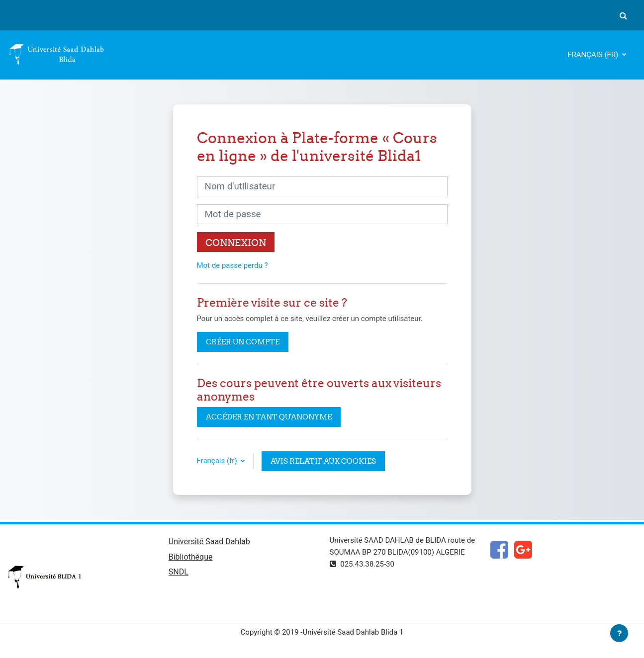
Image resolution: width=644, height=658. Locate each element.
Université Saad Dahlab (209, 541)
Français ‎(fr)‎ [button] (218, 461)
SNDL (179, 572)
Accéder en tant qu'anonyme (269, 417)
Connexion (236, 243)
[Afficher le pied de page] (619, 633)
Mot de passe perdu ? (232, 265)
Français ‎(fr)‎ (594, 55)
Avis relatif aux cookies (323, 461)
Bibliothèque (191, 557)
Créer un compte (243, 342)
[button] (623, 15)
